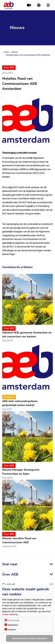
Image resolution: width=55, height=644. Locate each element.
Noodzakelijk (13, 620)
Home (6, 52)
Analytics (12, 630)
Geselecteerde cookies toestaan (29, 638)
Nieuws (15, 52)
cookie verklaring (10, 614)
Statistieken (13, 625)
